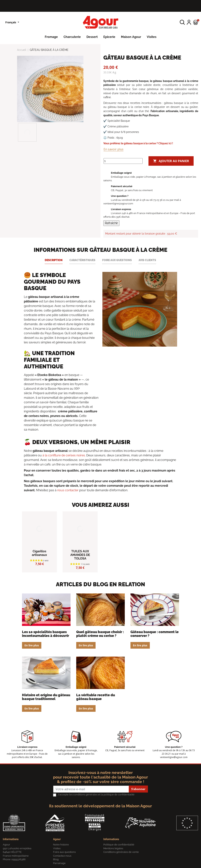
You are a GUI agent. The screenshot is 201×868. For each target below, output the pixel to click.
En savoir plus (113, 149)
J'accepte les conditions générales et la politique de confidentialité (96, 795)
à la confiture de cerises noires (64, 455)
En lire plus (32, 645)
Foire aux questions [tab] (117, 260)
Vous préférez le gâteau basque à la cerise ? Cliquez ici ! (138, 143)
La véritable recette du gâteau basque (96, 697)
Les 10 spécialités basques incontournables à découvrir (46, 634)
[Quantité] (123, 161)
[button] (182, 22)
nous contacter (68, 490)
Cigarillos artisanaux (39, 553)
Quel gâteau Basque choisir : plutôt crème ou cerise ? (100, 634)
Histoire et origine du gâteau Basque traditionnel (46, 697)
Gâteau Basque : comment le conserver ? (155, 634)
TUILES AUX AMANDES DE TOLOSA (80, 555)
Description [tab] (54, 260)
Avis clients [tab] (147, 260)
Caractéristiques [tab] (82, 260)
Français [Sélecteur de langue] (11, 22)
